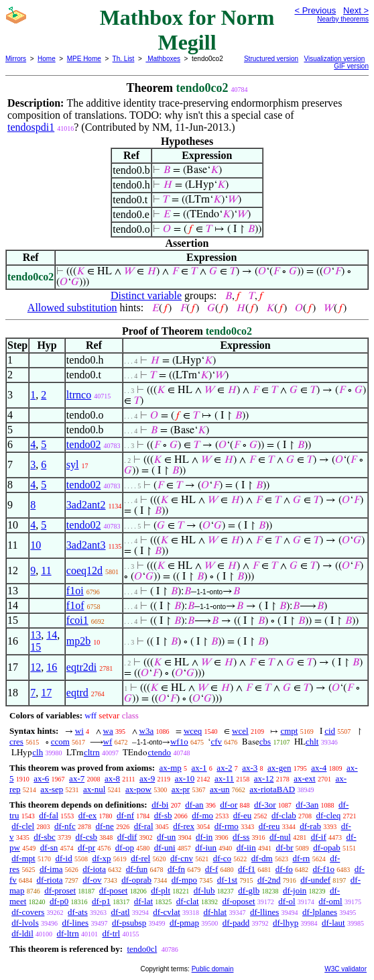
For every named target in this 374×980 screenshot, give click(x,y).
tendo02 (84, 444)
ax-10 (185, 778)
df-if (319, 837)
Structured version (271, 59)
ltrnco (79, 395)
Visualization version (334, 59)
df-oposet (238, 901)
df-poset (114, 890)
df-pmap (184, 923)
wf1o (179, 742)
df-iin (246, 848)
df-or (229, 805)
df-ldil (22, 933)
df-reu (269, 826)
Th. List (124, 59)
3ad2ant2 (86, 505)
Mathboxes (163, 59)
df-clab (284, 815)
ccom (60, 742)
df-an (194, 805)
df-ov (92, 880)
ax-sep (52, 789)
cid (330, 731)
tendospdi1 (31, 127)
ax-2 (224, 768)
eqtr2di (81, 667)
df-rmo (227, 826)
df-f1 (247, 869)
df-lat (143, 901)
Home (47, 59)
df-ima (51, 869)
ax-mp (171, 768)
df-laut (333, 923)
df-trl (111, 933)
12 (36, 667)
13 (36, 635)
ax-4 (319, 768)
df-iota (94, 869)
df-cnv (182, 858)
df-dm (262, 858)
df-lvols (25, 923)
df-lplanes (320, 912)
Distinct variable (146, 295)
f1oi (75, 591)
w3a (147, 731)
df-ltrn (68, 933)
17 (46, 693)
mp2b (78, 641)
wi (79, 731)
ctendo (159, 752)
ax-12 (264, 778)
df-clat (188, 901)
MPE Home (84, 59)
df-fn (176, 869)
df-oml (330, 901)
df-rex (184, 826)
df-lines (75, 923)
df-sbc (45, 837)
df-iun (206, 848)
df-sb (163, 815)
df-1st (227, 880)
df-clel (23, 826)
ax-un (220, 789)
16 (52, 667)
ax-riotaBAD (272, 789)
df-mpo (184, 880)
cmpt (289, 731)
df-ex (87, 815)
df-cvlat (166, 912)
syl (73, 465)
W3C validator (346, 969)
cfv (216, 742)
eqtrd (77, 693)
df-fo (284, 869)
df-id (63, 858)
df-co (222, 858)
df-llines (264, 912)
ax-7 (77, 778)
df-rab (310, 826)
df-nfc (65, 826)
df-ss (241, 837)
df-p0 (59, 901)
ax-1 (199, 768)
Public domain (213, 969)
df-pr (86, 848)
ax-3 (250, 768)
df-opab (326, 848)
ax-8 (112, 778)
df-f (212, 869)
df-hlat (215, 912)
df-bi (160, 805)
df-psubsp (129, 923)
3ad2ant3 (86, 545)
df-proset (60, 890)
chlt (312, 742)
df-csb (87, 837)
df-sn (49, 848)
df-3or (265, 805)
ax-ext (304, 778)
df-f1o (323, 869)
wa (108, 731)
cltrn (92, 752)
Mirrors (16, 59)
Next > (356, 10)
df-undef (315, 880)
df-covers (28, 912)
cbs (265, 742)
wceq (193, 731)
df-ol (287, 901)
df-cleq (329, 815)
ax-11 (224, 778)
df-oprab (136, 880)
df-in (204, 837)
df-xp (101, 858)
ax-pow (138, 789)
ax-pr (181, 789)
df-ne (104, 826)
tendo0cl (142, 949)
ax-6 (41, 778)
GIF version (351, 66)
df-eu (242, 815)
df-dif (127, 837)
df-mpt (23, 858)
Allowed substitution (72, 308)
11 (46, 570)
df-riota (50, 880)
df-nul (280, 837)
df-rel (140, 858)
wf (108, 742)
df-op (125, 848)
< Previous (315, 10)
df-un (166, 837)
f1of (75, 605)
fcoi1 (77, 620)
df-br (284, 848)
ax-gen (279, 768)
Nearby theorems (343, 19)
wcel (240, 731)
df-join (295, 890)
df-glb (249, 890)
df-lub (204, 890)
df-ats (78, 912)
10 (36, 545)
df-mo (202, 815)
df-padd (236, 923)
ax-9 (147, 778)
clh (38, 752)
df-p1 (101, 901)
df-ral (144, 826)
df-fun (137, 869)
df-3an (307, 805)
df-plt (161, 890)
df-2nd (269, 880)
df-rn (301, 858)
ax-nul (94, 789)
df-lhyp (286, 923)
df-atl (120, 912)
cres (16, 742)
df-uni (165, 848)
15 (36, 647)
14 (52, 635)
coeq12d (84, 570)
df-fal (49, 815)
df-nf (125, 815)
